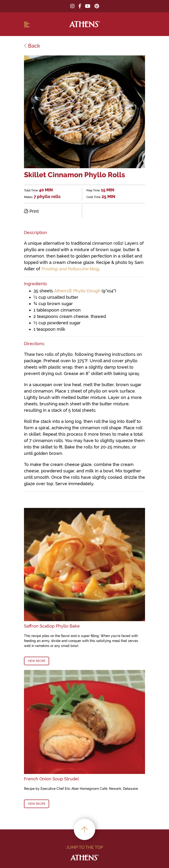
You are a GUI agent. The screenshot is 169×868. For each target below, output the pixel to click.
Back (32, 46)
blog (70, 269)
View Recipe (37, 661)
